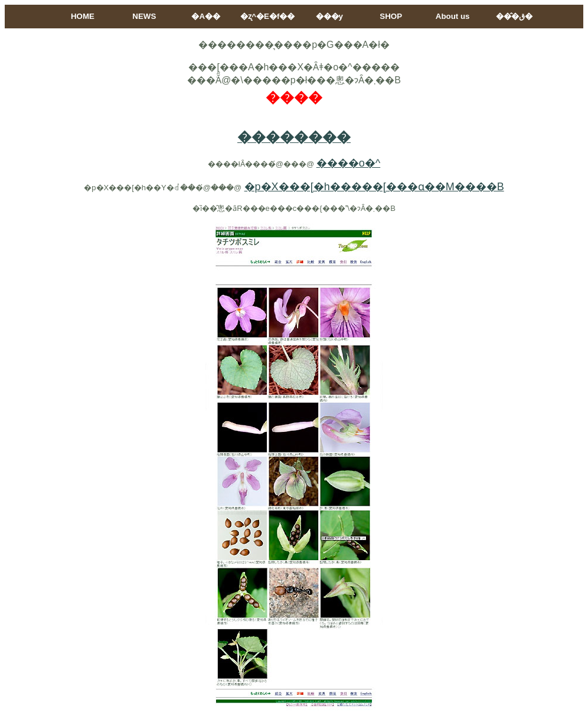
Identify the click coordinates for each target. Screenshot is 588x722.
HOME (83, 16)
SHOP (391, 16)
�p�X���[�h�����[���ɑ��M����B (374, 187)
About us (453, 16)
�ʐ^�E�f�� (267, 16)
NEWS (144, 16)
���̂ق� (514, 16)
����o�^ (348, 163)
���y (329, 16)
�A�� (206, 16)
